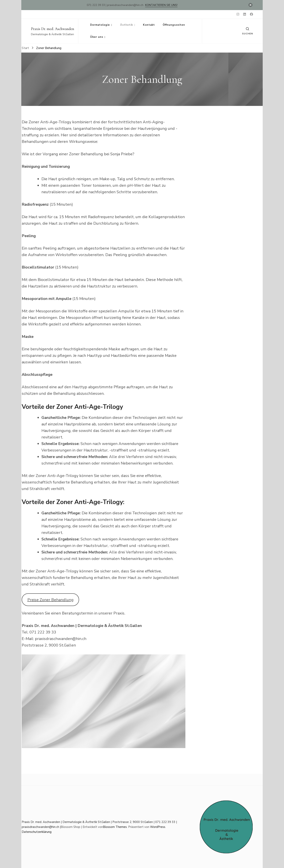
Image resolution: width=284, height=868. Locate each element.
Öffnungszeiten (174, 25)
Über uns (97, 37)
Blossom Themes (115, 827)
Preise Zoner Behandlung (50, 600)
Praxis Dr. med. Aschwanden (53, 29)
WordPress (158, 827)
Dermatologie (100, 25)
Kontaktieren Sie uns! (161, 5)
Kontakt (149, 25)
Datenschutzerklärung (37, 832)
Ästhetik (127, 25)
